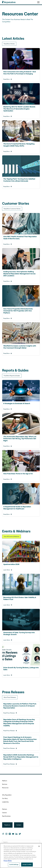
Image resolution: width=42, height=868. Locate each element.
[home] (9, 2)
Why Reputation (7, 795)
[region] (21, 856)
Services (5, 784)
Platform (5, 781)
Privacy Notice (8, 861)
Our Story (5, 798)
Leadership (5, 802)
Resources (5, 788)
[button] (38, 2)
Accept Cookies (27, 864)
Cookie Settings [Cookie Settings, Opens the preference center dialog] (14, 864)
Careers (4, 813)
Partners (5, 809)
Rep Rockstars (6, 816)
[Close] (39, 846)
